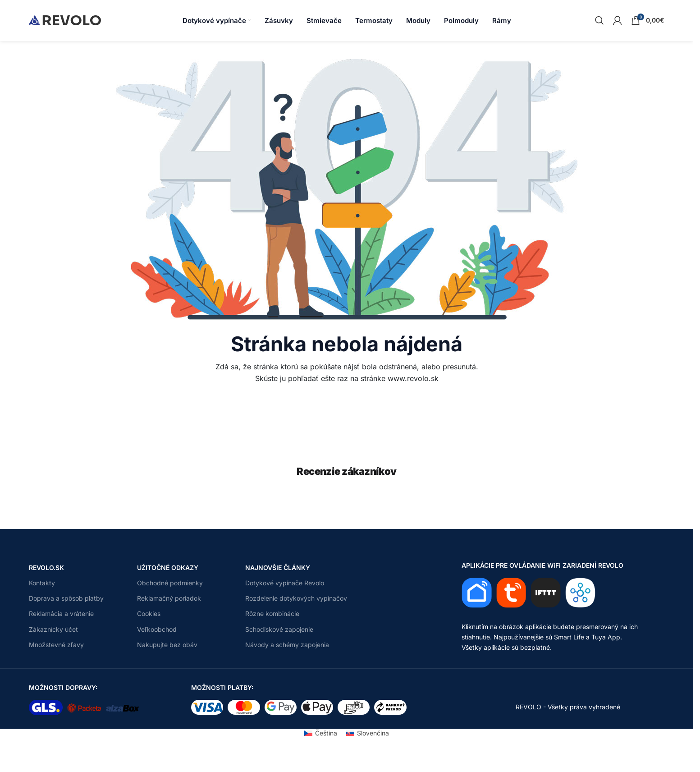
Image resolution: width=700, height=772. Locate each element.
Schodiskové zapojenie (279, 629)
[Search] (599, 20)
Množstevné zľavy (56, 645)
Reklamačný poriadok (169, 598)
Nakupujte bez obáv (167, 645)
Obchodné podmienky (170, 583)
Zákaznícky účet (53, 629)
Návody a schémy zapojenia (287, 645)
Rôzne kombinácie (272, 613)
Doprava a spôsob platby (66, 598)
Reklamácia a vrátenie (61, 613)
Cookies (149, 613)
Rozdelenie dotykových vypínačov (296, 598)
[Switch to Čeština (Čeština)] (321, 733)
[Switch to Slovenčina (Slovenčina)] (368, 733)
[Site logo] (65, 20)
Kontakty (42, 583)
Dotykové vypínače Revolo (285, 583)
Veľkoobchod (157, 629)
